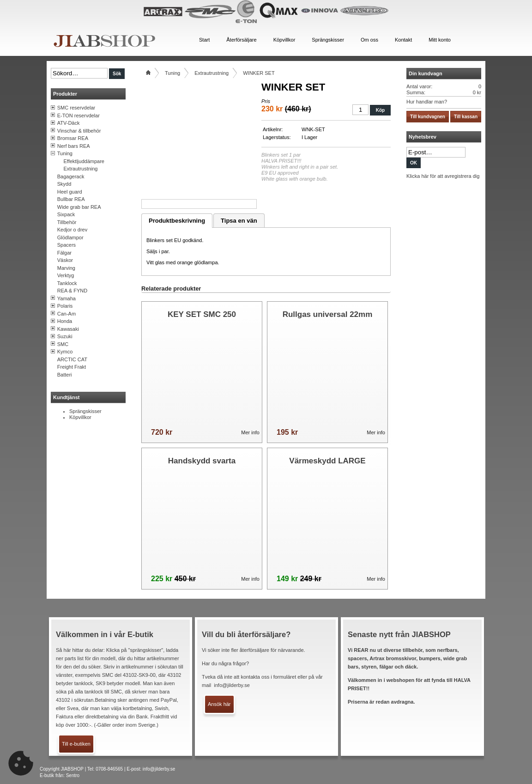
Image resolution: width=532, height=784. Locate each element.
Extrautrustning (81, 169)
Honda (65, 321)
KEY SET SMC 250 (202, 314)
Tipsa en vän (239, 221)
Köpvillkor (80, 417)
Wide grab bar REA (79, 207)
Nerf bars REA (74, 146)
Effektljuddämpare (84, 161)
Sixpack (66, 214)
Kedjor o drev (72, 230)
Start (204, 40)
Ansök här (219, 704)
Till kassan (466, 117)
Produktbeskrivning (177, 221)
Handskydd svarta (202, 461)
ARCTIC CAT (72, 359)
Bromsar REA (73, 138)
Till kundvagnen (428, 117)
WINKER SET (259, 73)
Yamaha (66, 298)
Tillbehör (67, 222)
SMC (63, 344)
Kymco (65, 352)
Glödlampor (70, 237)
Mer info (250, 432)
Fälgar (64, 253)
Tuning (65, 153)
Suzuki (65, 336)
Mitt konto (440, 40)
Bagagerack (71, 176)
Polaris (65, 306)
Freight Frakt (72, 367)
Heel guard (70, 192)
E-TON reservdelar (79, 115)
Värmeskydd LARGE (327, 461)
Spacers (66, 245)
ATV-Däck (69, 123)
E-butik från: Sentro (60, 775)
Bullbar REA (71, 199)
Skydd (64, 184)
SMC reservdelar (76, 108)
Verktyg (66, 275)
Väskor (65, 260)
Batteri (65, 375)
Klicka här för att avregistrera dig (443, 176)
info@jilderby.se (232, 685)
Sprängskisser (85, 411)
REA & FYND (72, 291)
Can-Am (66, 314)
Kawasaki (68, 329)
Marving (66, 268)
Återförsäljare (241, 40)
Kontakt (403, 40)
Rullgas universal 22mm (328, 314)
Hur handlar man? (427, 102)
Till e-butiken (76, 744)
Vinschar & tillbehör (79, 131)
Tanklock (67, 283)
